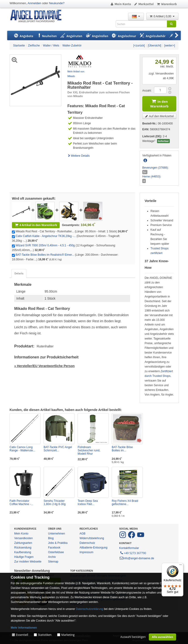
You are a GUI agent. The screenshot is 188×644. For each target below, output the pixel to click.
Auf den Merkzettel (159, 116)
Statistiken (45, 635)
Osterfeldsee (56, 552)
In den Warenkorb (159, 103)
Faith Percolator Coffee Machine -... (21, 502)
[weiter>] (170, 46)
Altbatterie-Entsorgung (93, 548)
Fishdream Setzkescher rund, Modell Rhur (89, 450)
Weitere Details (79, 156)
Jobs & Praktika (58, 543)
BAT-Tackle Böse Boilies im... (122, 449)
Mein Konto (121, 4)
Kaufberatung (23, 552)
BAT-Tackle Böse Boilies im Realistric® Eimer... (45, 255)
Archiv (52, 557)
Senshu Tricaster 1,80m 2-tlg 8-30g (55, 502)
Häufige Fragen (24, 557)
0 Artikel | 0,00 (162, 16)
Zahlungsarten (23, 543)
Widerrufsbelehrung (92, 538)
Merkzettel (144, 4)
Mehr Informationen (24, 628)
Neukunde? (57, 3)
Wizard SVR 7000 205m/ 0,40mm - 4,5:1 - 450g (45, 245)
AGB (82, 534)
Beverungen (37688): (155, 168)
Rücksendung (23, 548)
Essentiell (22, 635)
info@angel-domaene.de (137, 558)
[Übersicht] (155, 46)
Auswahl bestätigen (133, 637)
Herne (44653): (152, 177)
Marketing (68, 635)
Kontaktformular (129, 548)
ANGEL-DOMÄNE (38, 16)
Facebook (54, 548)
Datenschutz (87, 543)
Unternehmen (57, 534)
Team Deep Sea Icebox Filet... (88, 502)
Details (19, 273)
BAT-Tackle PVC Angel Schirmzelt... (58, 449)
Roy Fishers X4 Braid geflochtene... (125, 502)
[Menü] (181, 566)
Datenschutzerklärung (89, 609)
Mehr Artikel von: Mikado (76, 74)
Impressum (86, 552)
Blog (51, 538)
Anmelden (34, 3)
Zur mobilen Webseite (28, 562)
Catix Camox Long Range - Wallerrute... (22, 449)
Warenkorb (167, 4)
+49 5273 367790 (133, 553)
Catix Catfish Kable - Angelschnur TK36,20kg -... (46, 236)
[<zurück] (139, 46)
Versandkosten (23, 538)
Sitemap (53, 562)
